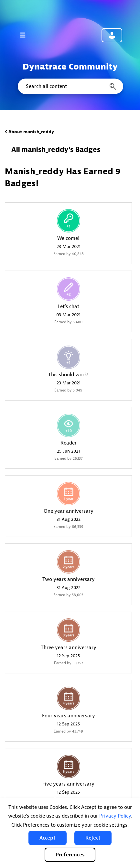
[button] (48, 838)
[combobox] (70, 86)
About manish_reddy (31, 132)
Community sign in (112, 35)
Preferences (70, 855)
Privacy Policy (115, 816)
